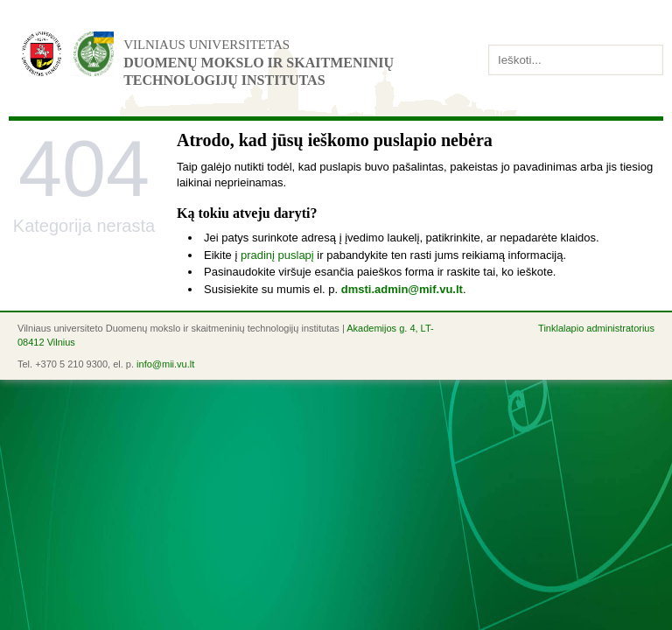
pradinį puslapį (277, 255)
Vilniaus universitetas (206, 45)
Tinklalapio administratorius (596, 328)
